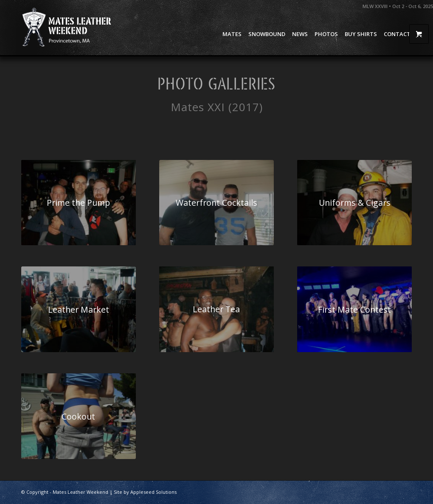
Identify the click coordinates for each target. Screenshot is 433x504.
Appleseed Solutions (153, 492)
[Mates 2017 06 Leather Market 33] (79, 309)
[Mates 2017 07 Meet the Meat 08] (216, 309)
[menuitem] (232, 34)
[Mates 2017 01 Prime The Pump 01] (79, 203)
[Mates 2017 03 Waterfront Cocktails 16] (216, 203)
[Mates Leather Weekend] (67, 28)
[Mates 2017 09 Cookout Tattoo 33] (79, 416)
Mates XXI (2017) (217, 107)
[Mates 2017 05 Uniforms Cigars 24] (354, 203)
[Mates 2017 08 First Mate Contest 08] (354, 309)
